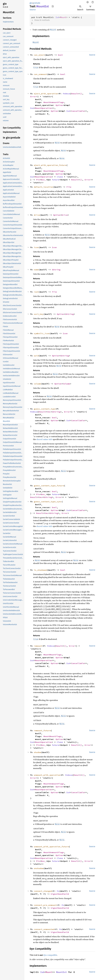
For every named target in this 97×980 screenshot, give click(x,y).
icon (36, 247)
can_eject (39, 55)
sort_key (39, 314)
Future (56, 180)
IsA (57, 17)
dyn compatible (50, 955)
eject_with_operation (46, 94)
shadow (37, 752)
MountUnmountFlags (54, 102)
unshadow (39, 868)
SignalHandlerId (60, 894)
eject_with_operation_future (50, 165)
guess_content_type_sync (48, 502)
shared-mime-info (44, 439)
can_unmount (40, 74)
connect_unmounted (44, 929)
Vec (49, 412)
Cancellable (78, 111)
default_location (43, 187)
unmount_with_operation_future (51, 847)
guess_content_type (45, 409)
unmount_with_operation (47, 775)
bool (60, 55)
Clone (60, 177)
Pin (38, 180)
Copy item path (53, 6)
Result (75, 94)
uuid (36, 356)
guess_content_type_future (49, 486)
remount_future (42, 730)
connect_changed (43, 891)
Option (59, 105)
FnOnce (66, 94)
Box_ (43, 180)
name (36, 270)
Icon (54, 247)
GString (56, 270)
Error (33, 96)
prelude (37, 3)
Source (33, 10)
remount (38, 646)
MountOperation (43, 108)
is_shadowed (40, 570)
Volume (66, 384)
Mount (63, 17)
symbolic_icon (42, 333)
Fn (58, 891)
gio (31, 3)
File (69, 187)
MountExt (61, 972)
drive (37, 215)
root (36, 292)
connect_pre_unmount (45, 905)
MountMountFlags (53, 655)
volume (37, 384)
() (81, 94)
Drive (65, 215)
